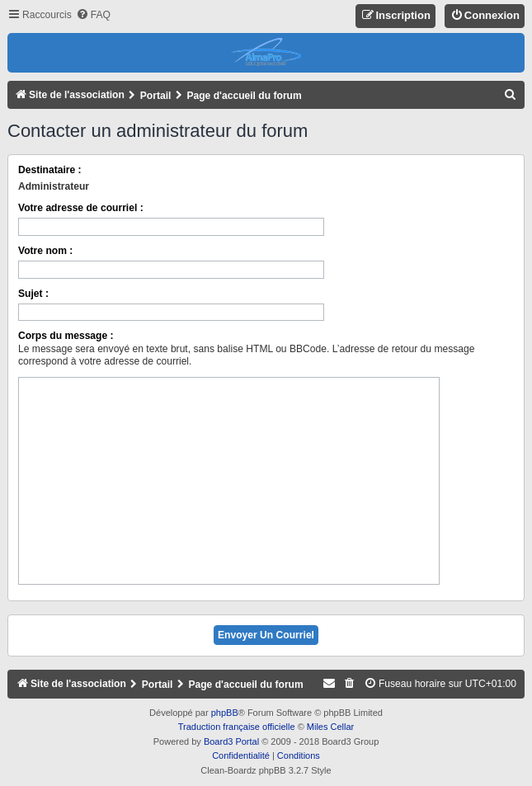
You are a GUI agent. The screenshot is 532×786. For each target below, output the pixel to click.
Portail (156, 96)
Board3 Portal (231, 741)
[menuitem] (93, 15)
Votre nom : (45, 251)
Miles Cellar (330, 727)
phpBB (225, 713)
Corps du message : (66, 336)
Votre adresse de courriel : (81, 208)
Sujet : (33, 294)
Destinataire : (50, 170)
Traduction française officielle (237, 727)
